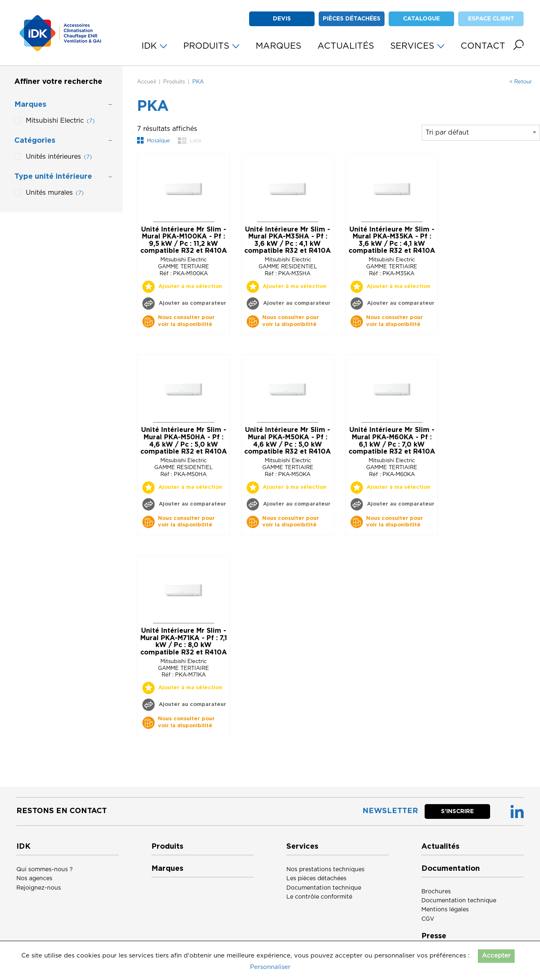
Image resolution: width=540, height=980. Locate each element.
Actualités (440, 847)
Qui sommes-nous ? (45, 870)
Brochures (436, 892)
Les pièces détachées (316, 879)
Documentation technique (324, 888)
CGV (428, 919)
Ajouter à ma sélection (190, 287)
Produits (174, 82)
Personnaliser (270, 967)
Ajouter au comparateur (192, 303)
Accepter (496, 956)
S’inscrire (457, 811)
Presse (434, 936)
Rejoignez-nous (39, 888)
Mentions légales (445, 910)
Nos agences (34, 879)
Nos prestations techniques (325, 870)
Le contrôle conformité (319, 897)
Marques (167, 869)
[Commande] (481, 133)
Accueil (146, 82)
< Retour (521, 82)
